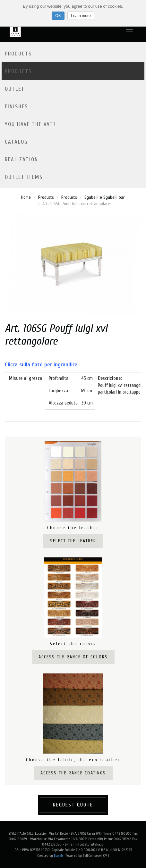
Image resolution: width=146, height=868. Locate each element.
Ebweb (58, 855)
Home (26, 197)
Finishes (16, 107)
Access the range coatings (73, 773)
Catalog (16, 142)
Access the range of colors (73, 657)
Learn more (81, 16)
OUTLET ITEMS (24, 177)
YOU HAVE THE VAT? (30, 124)
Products (18, 54)
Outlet (15, 89)
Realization (21, 159)
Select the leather (73, 541)
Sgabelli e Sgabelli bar (105, 197)
